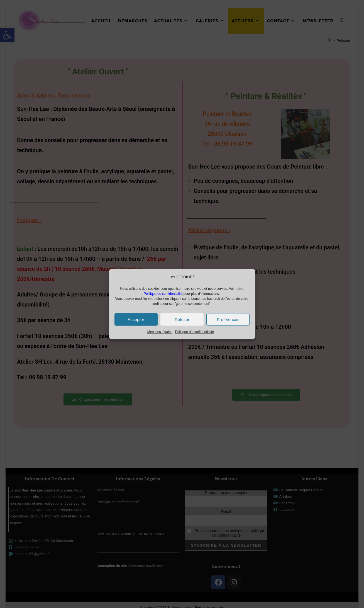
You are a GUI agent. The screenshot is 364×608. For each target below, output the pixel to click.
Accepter (136, 319)
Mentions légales (160, 332)
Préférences (228, 319)
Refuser (182, 319)
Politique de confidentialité (195, 332)
